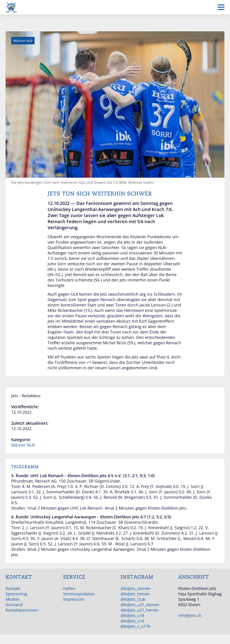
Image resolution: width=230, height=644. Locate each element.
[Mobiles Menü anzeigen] (221, 7)
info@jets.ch (190, 615)
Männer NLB (23, 445)
